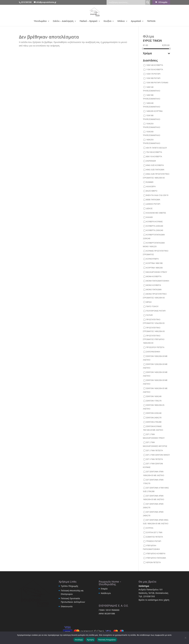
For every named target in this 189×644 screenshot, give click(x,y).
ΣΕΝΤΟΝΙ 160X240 (154, 396)
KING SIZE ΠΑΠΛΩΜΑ (155, 170)
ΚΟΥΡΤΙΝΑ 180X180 (154, 263)
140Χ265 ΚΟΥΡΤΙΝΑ (154, 111)
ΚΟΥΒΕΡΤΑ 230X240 (155, 230)
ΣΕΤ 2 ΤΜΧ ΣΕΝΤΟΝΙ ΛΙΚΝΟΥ (158, 455)
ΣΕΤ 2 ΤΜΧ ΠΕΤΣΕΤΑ (154, 450)
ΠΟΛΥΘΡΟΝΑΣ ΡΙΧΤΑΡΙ (156, 311)
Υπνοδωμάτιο (40, 21)
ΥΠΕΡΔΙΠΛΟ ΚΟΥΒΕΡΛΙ (156, 554)
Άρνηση (91, 640)
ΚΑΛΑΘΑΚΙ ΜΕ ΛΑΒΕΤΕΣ (156, 213)
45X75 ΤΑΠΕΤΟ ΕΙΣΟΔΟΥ (157, 148)
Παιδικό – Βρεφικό (88, 21)
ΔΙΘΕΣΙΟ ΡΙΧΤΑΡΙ (153, 204)
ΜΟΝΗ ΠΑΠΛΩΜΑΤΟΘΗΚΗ (158, 281)
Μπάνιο (121, 21)
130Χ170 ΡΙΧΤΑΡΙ (153, 74)
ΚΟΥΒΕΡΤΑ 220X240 (155, 226)
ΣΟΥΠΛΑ (150, 528)
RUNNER (150, 182)
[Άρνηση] (185, 638)
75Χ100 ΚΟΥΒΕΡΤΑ (154, 152)
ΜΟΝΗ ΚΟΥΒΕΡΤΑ (154, 276)
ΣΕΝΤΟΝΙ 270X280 (154, 422)
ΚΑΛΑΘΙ (149, 217)
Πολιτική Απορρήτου (107, 640)
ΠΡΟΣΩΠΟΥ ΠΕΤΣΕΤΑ (155, 347)
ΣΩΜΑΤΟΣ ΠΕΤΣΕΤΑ (154, 537)
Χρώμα (157, 54)
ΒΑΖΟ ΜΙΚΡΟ (152, 191)
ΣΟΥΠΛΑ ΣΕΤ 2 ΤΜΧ (154, 532)
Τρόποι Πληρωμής (69, 586)
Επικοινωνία (67, 606)
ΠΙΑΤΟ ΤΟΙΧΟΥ (152, 306)
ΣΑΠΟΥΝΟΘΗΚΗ (153, 352)
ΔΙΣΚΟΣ (149, 208)
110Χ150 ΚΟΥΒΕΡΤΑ (155, 69)
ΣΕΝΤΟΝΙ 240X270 (154, 418)
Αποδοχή (79, 640)
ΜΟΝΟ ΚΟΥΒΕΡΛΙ (154, 285)
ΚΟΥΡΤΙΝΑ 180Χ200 (154, 268)
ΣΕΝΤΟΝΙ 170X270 (154, 401)
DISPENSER (151, 161)
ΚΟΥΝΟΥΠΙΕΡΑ (152, 259)
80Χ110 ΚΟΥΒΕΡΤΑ (154, 156)
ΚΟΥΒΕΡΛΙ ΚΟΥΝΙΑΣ (154, 222)
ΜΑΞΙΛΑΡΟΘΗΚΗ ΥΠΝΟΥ (157, 272)
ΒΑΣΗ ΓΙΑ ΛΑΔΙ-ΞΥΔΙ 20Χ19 (157, 195)
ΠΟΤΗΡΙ (149, 315)
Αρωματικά (136, 21)
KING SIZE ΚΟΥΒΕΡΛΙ (155, 165)
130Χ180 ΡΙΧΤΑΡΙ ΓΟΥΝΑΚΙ (157, 83)
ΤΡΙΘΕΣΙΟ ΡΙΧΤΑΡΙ (154, 541)
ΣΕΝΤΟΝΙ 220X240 (154, 413)
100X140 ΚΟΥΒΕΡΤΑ (155, 65)
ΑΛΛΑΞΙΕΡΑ (151, 186)
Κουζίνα (107, 21)
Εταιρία (104, 589)
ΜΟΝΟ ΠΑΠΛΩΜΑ (154, 290)
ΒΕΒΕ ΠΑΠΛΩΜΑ (153, 200)
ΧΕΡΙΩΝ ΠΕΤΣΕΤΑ (153, 562)
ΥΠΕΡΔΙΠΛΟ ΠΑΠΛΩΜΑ (156, 558)
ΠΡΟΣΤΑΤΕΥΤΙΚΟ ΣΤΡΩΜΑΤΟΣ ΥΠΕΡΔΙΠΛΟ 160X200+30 (154, 339)
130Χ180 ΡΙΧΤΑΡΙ (153, 78)
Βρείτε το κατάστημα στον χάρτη (154, 600)
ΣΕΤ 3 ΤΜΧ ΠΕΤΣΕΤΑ (154, 459)
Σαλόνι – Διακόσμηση (63, 21)
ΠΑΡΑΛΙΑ (151, 21)
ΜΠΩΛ (149, 302)
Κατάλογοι (106, 593)
